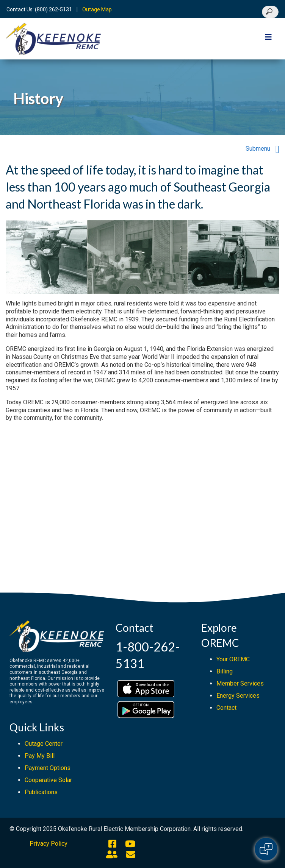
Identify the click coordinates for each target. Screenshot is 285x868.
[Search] (270, 12)
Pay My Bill (40, 756)
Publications (41, 792)
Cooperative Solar (48, 780)
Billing (225, 671)
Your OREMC (233, 659)
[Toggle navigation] (268, 39)
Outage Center (44, 744)
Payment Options (48, 768)
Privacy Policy (49, 844)
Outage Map (97, 9)
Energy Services (238, 696)
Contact (226, 708)
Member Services (240, 683)
